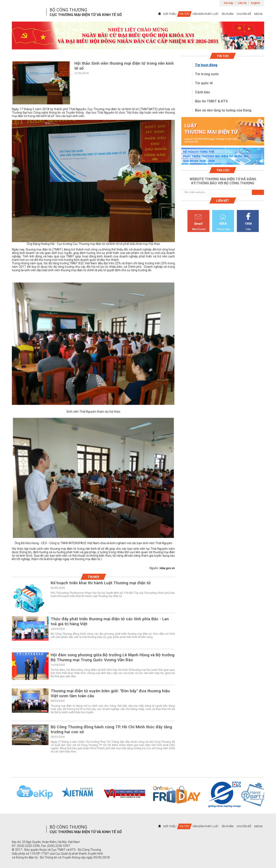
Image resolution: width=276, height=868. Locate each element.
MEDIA (258, 14)
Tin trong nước (207, 74)
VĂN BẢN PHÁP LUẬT (205, 14)
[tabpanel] (138, 35)
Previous (6, 795)
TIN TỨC (184, 14)
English (255, 3)
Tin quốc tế (204, 83)
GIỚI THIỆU (170, 14)
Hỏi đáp (228, 3)
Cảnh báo (202, 92)
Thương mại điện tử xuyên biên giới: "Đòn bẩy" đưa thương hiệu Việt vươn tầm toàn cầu (110, 693)
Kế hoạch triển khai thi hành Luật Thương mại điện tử (101, 583)
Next (270, 795)
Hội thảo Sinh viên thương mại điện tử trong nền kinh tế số (124, 66)
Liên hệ (242, 3)
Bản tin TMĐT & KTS (211, 101)
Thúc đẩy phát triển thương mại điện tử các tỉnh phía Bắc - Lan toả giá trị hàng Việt (110, 621)
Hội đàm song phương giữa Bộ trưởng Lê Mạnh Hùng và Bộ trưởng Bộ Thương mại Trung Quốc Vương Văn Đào (113, 657)
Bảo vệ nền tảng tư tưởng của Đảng (223, 110)
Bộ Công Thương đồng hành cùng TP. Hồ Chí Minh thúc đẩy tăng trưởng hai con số (111, 729)
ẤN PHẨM (228, 14)
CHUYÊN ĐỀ (244, 14)
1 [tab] (138, 45)
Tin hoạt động (206, 65)
